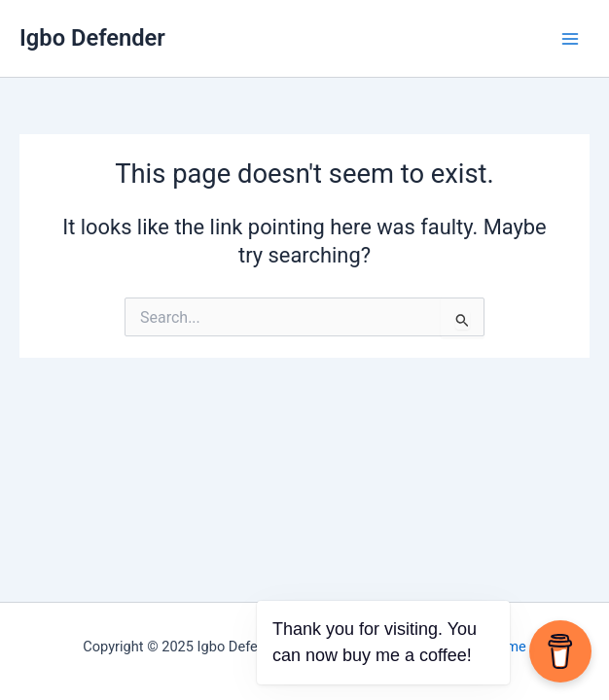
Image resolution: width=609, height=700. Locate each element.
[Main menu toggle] (570, 38)
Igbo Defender (92, 38)
